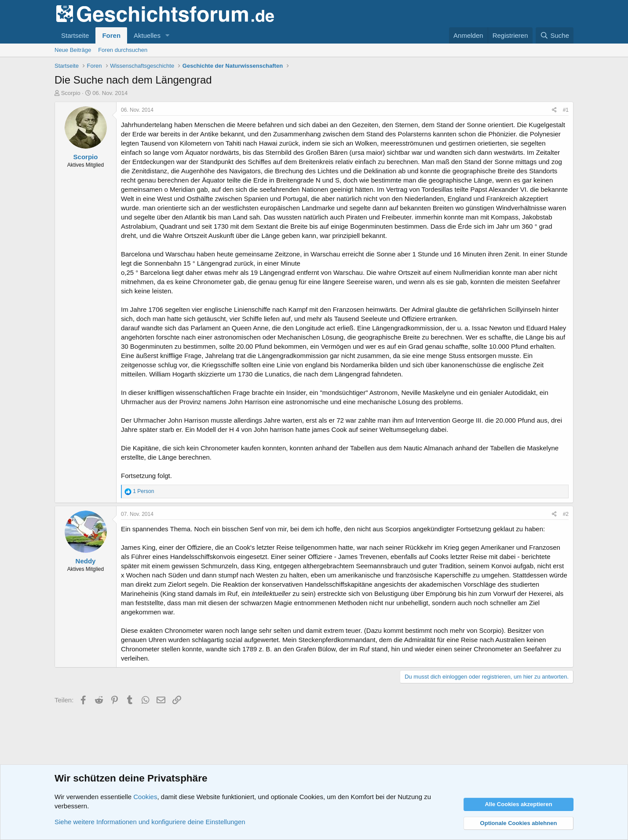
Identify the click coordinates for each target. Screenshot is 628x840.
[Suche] (555, 35)
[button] (168, 35)
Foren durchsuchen (123, 50)
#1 (566, 110)
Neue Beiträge (73, 50)
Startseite (75, 35)
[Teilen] (554, 110)
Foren (111, 35)
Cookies (145, 797)
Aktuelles (147, 35)
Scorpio (71, 93)
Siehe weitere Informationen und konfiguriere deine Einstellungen (150, 822)
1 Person (143, 491)
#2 (566, 514)
